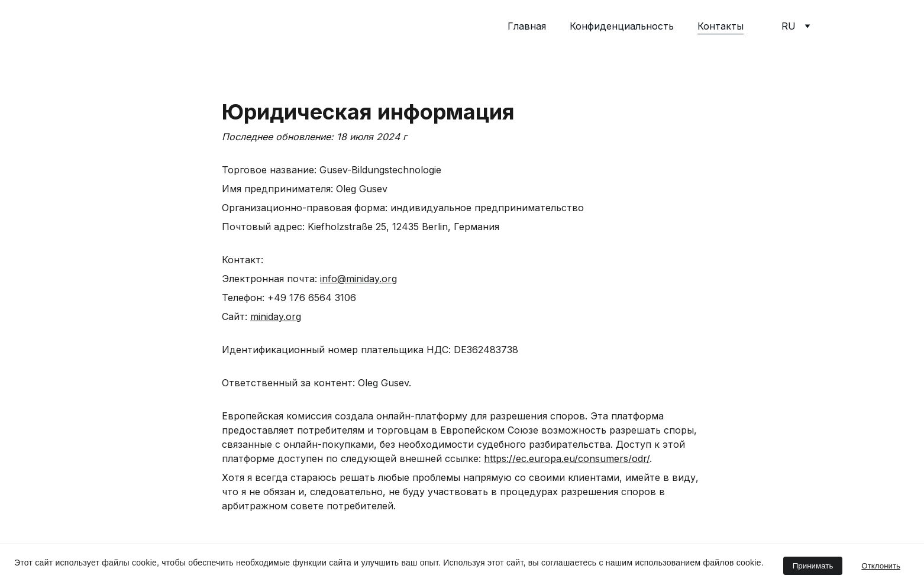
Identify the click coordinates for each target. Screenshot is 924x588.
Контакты (721, 26)
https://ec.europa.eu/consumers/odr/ (567, 460)
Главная (527, 26)
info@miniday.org (358, 280)
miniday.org (276, 318)
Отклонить (881, 566)
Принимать (813, 566)
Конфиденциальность (622, 26)
